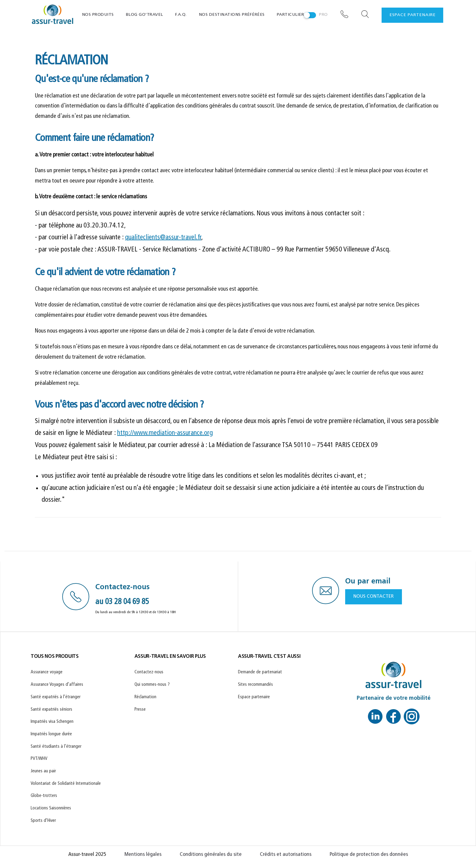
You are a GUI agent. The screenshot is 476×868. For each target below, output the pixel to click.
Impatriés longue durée (51, 734)
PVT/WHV (39, 759)
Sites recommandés (255, 685)
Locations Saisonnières (51, 808)
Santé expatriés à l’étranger (56, 697)
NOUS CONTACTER (374, 597)
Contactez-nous (149, 672)
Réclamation (145, 697)
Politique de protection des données (369, 854)
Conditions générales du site (211, 854)
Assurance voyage (47, 672)
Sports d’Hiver (43, 821)
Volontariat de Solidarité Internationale (66, 784)
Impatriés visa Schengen (52, 722)
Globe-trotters (44, 796)
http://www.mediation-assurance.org (165, 433)
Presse (140, 710)
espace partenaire (413, 15)
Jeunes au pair (43, 771)
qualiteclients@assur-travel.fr (163, 238)
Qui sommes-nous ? (152, 685)
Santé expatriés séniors (51, 710)
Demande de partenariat (260, 672)
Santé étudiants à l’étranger (56, 747)
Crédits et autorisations (286, 854)
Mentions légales (143, 854)
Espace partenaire (254, 697)
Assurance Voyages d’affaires (57, 685)
